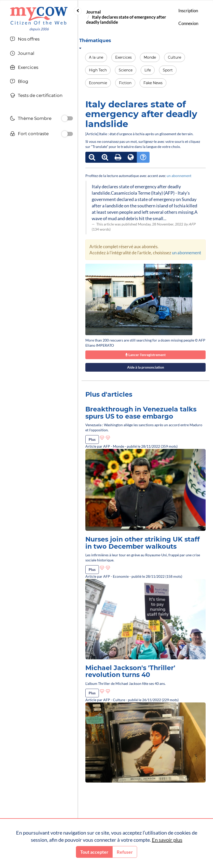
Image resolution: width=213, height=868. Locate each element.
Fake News (153, 83)
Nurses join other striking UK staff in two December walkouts (143, 543)
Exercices (123, 57)
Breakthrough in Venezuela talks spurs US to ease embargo (141, 413)
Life (148, 70)
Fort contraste (29, 134)
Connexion (188, 23)
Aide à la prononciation (146, 367)
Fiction (125, 83)
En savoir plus (167, 840)
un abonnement (179, 176)
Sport (168, 70)
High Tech (98, 70)
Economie (98, 83)
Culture (175, 57)
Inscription (188, 11)
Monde (150, 57)
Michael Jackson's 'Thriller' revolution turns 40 (130, 671)
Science (126, 70)
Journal (94, 12)
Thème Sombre (31, 119)
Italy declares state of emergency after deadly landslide (126, 20)
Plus (92, 439)
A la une (96, 57)
